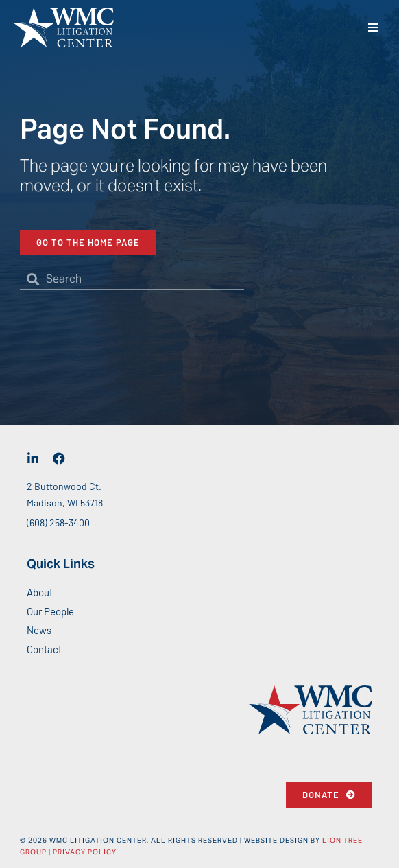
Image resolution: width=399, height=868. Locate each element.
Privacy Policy (85, 852)
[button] (373, 28)
